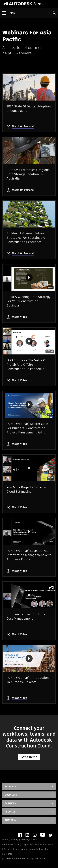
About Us (10, 812)
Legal (26, 844)
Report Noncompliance (41, 844)
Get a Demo (29, 757)
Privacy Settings (11, 840)
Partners (10, 803)
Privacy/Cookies (29, 840)
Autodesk (10, 820)
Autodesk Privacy (12, 844)
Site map (8, 854)
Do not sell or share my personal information (26, 849)
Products (10, 786)
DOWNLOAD (11, 795)
